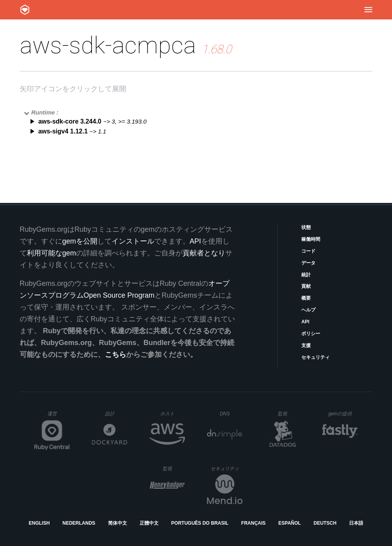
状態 (306, 227)
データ (308, 263)
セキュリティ (315, 357)
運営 (59, 416)
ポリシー (311, 334)
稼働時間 (311, 239)
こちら (116, 355)
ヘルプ (308, 310)
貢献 (306, 286)
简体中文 (118, 523)
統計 (306, 275)
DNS (231, 414)
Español (290, 523)
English (39, 523)
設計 (116, 414)
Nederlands (79, 523)
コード (308, 251)
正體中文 (149, 523)
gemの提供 (343, 414)
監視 (289, 414)
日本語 (356, 523)
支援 (306, 345)
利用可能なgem (51, 253)
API (305, 322)
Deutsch (325, 523)
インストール (133, 241)
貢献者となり (204, 253)
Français (254, 523)
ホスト (173, 414)
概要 (306, 298)
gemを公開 (80, 241)
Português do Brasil (200, 523)
